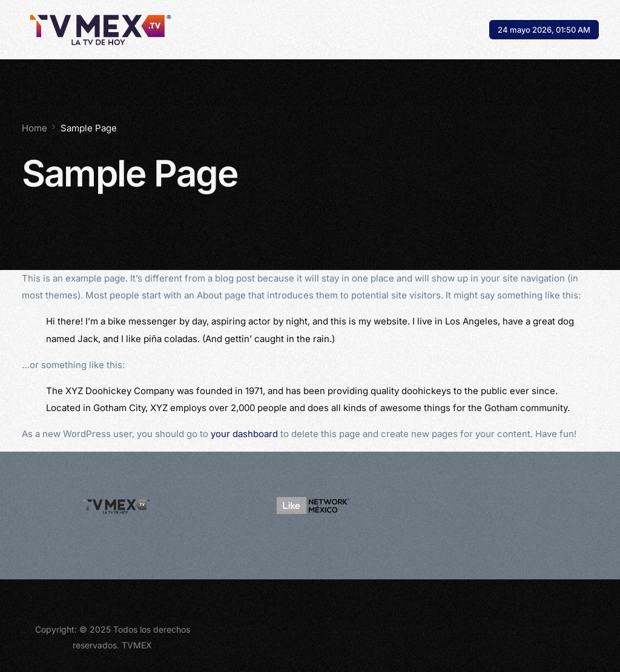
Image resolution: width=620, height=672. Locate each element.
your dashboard (244, 434)
